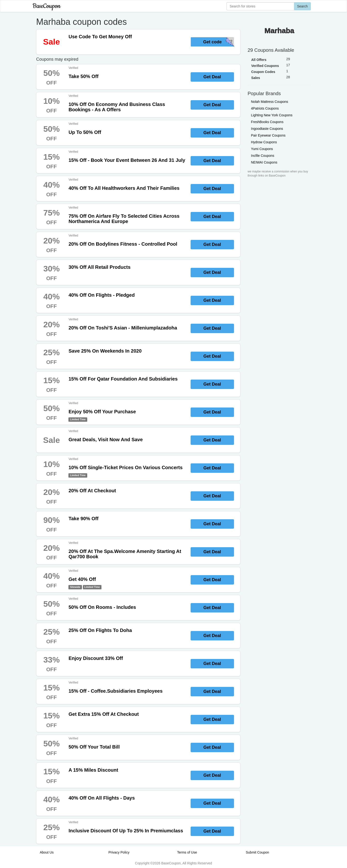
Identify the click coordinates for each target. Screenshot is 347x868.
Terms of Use (187, 852)
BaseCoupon (47, 6)
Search (302, 6)
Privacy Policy (119, 852)
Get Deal (212, 77)
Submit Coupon (257, 852)
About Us (47, 852)
